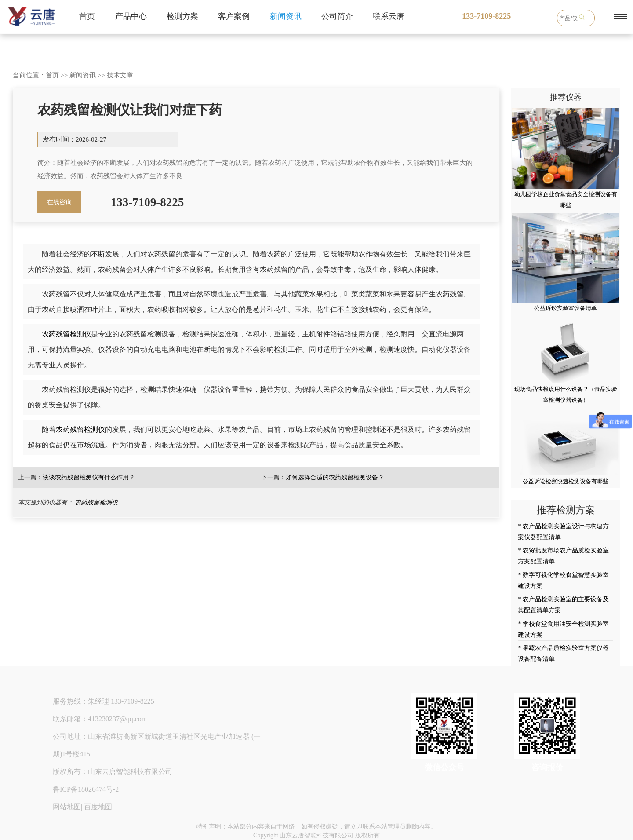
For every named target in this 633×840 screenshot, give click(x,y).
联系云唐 (389, 16)
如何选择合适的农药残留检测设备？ (335, 477)
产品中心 (131, 16)
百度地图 (98, 807)
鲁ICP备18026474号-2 (86, 789)
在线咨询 (59, 202)
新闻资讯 (286, 16)
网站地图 (67, 807)
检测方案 (182, 16)
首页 (87, 16)
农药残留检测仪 (66, 334)
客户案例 (234, 16)
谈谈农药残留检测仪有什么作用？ (89, 477)
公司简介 (337, 16)
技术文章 (120, 75)
